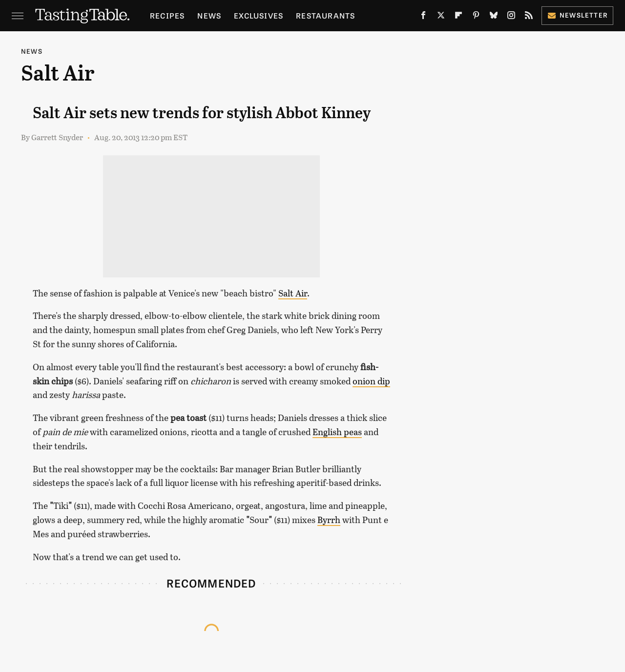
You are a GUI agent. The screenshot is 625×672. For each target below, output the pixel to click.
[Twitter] (441, 17)
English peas (337, 432)
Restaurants (325, 15)
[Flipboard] (458, 17)
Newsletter (577, 15)
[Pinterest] (476, 17)
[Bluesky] (494, 17)
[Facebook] (423, 17)
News (209, 15)
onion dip (371, 381)
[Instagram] (511, 17)
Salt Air (293, 293)
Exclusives (259, 15)
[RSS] (529, 17)
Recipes (167, 15)
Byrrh (329, 520)
